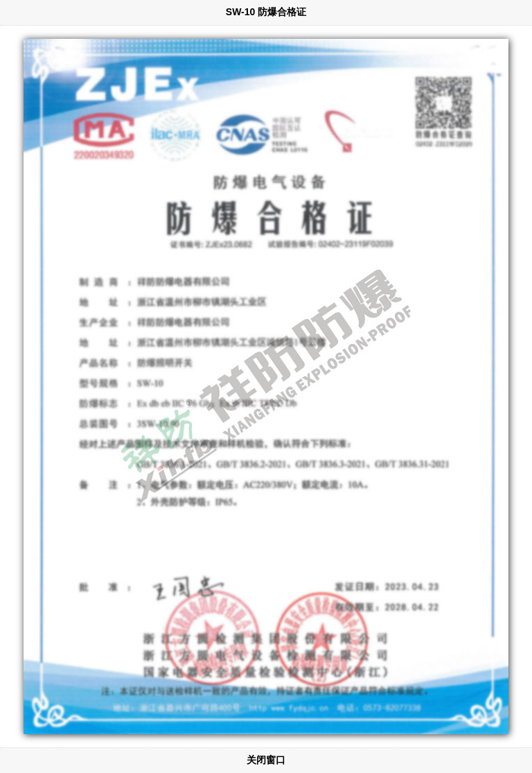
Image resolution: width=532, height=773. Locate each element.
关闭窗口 (266, 760)
